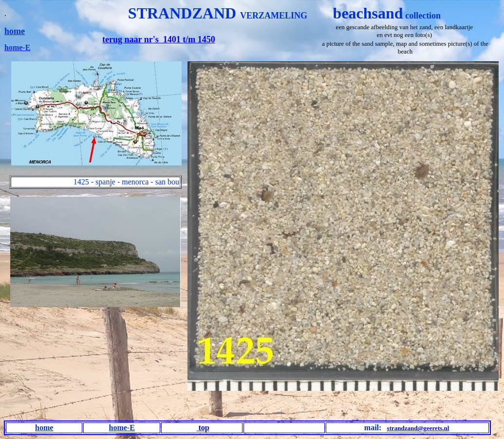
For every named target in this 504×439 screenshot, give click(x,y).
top (203, 428)
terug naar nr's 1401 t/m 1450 (159, 39)
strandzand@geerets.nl (418, 428)
